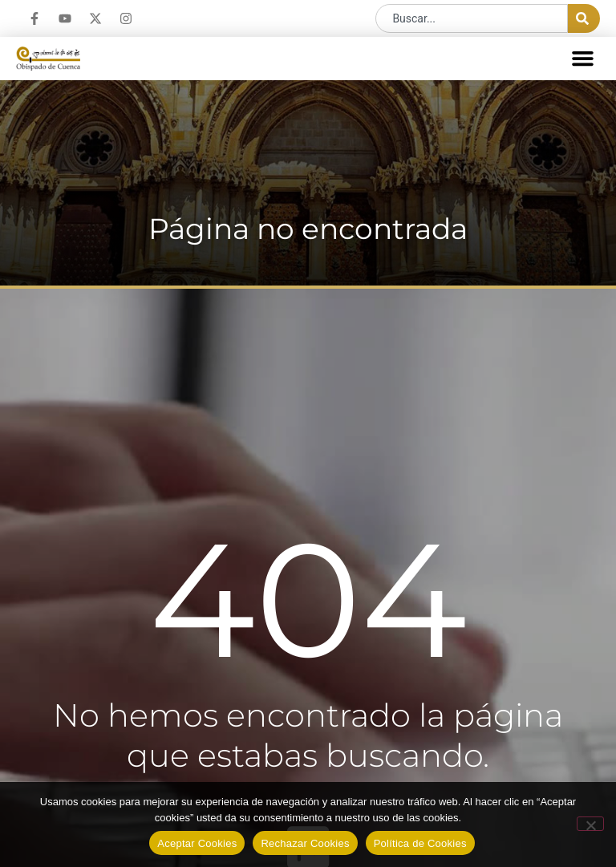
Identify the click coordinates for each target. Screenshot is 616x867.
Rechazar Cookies (305, 843)
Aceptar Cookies (197, 843)
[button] (583, 59)
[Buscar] (584, 18)
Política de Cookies (420, 843)
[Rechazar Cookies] (590, 824)
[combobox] (472, 18)
